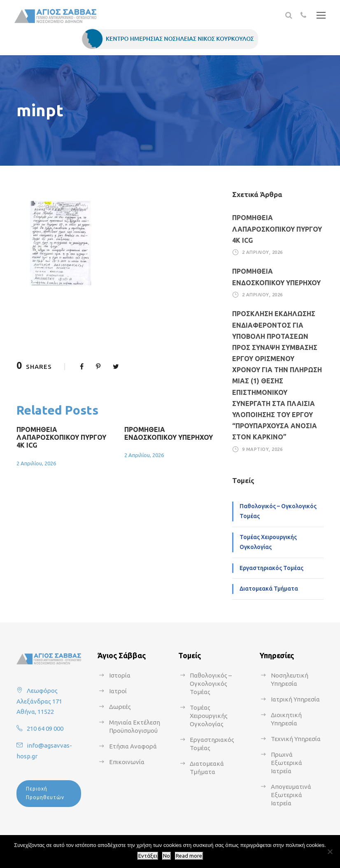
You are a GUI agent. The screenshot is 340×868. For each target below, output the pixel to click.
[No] (330, 852)
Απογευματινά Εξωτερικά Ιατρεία (291, 795)
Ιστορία (120, 675)
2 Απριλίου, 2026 (36, 463)
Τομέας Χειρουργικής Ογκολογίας (268, 542)
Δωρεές (120, 707)
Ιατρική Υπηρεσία (295, 699)
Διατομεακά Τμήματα (269, 589)
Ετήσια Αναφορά (133, 746)
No (167, 856)
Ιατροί (118, 691)
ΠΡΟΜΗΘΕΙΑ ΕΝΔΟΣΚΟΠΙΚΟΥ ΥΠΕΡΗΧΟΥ (169, 433)
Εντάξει (148, 856)
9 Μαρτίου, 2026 (262, 449)
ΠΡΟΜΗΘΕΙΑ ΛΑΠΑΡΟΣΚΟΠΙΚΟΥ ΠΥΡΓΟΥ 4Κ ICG (61, 437)
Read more (189, 856)
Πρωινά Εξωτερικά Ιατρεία (286, 763)
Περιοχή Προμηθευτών (45, 793)
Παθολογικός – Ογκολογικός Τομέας (278, 511)
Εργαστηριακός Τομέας (271, 568)
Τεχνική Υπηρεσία (296, 739)
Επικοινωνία (127, 762)
